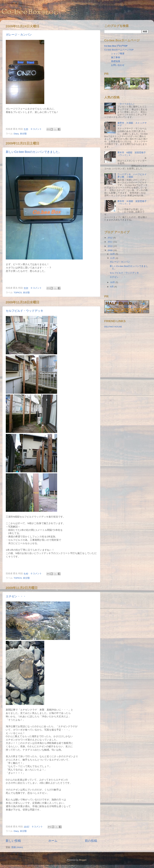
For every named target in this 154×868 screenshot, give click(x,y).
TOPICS (18, 293)
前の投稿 (91, 841)
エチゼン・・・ (16, 596)
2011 (110, 242)
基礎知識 (116, 61)
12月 (113, 254)
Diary (16, 134)
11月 (113, 258)
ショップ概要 (118, 54)
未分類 (23, 134)
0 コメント (36, 129)
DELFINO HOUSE (113, 327)
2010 (110, 246)
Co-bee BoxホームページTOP (119, 50)
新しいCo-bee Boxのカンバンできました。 (34, 152)
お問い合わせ (118, 65)
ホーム (53, 841)
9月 (112, 287)
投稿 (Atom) (17, 847)
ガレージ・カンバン (19, 35)
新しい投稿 (13, 841)
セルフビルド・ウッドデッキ (25, 311)
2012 (110, 238)
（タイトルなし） (126, 104)
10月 (113, 282)
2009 (110, 250)
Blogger (83, 860)
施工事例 (116, 57)
